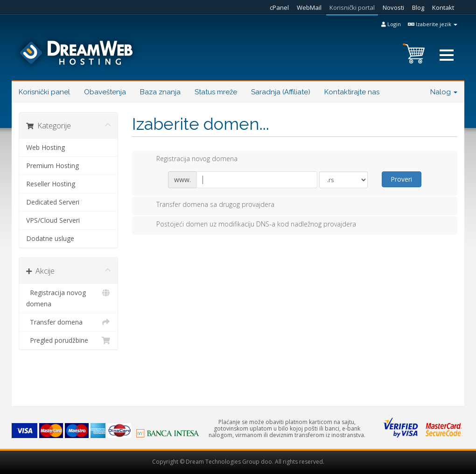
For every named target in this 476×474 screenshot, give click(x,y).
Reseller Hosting (51, 184)
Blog (418, 7)
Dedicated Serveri (53, 202)
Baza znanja (160, 92)
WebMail (309, 7)
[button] (447, 55)
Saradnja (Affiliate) (281, 92)
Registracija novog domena (68, 298)
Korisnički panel (44, 92)
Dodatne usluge (50, 238)
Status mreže (216, 92)
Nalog (444, 92)
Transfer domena (68, 322)
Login (391, 24)
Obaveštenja (105, 92)
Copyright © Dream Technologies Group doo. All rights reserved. (238, 462)
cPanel (279, 7)
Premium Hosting (52, 166)
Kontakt (443, 7)
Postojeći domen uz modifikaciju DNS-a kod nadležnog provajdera (249, 225)
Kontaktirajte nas (352, 92)
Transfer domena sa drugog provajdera (208, 205)
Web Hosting (45, 147)
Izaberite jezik (433, 24)
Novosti (393, 7)
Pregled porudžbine (68, 340)
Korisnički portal (352, 7)
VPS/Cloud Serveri (53, 220)
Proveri (401, 179)
